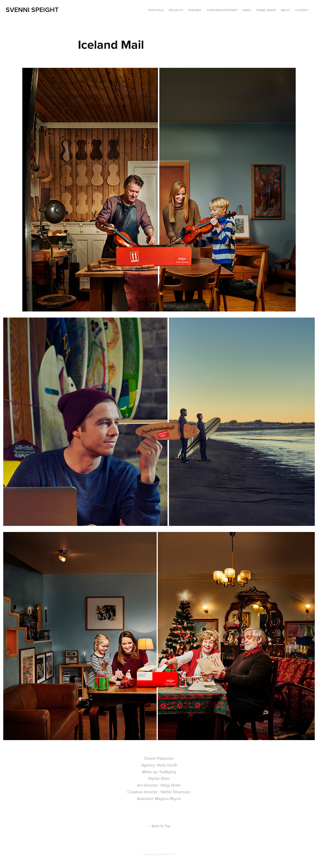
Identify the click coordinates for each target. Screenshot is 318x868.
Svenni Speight (32, 10)
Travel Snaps (266, 10)
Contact (302, 10)
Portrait (195, 10)
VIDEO (247, 10)
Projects (176, 10)
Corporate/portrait (222, 10)
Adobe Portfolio (166, 854)
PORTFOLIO (156, 10)
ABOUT (285, 10)
